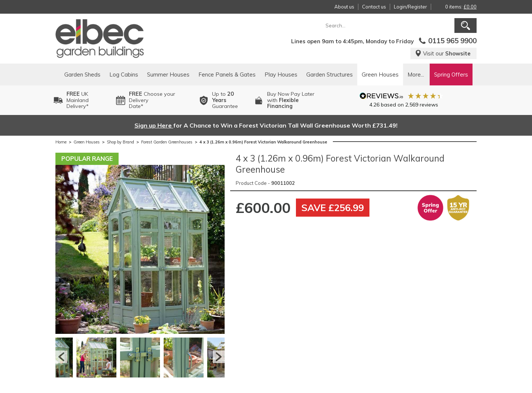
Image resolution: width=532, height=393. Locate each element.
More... (416, 74)
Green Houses (380, 74)
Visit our (443, 53)
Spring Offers (451, 74)
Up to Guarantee (225, 100)
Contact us (374, 7)
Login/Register (410, 7)
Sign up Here (154, 125)
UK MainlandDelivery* (78, 100)
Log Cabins (124, 74)
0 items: (461, 7)
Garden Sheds (82, 74)
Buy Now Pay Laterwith (291, 100)
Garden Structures (330, 74)
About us (344, 7)
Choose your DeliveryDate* (152, 100)
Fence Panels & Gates (227, 74)
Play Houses (281, 74)
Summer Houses (168, 74)
